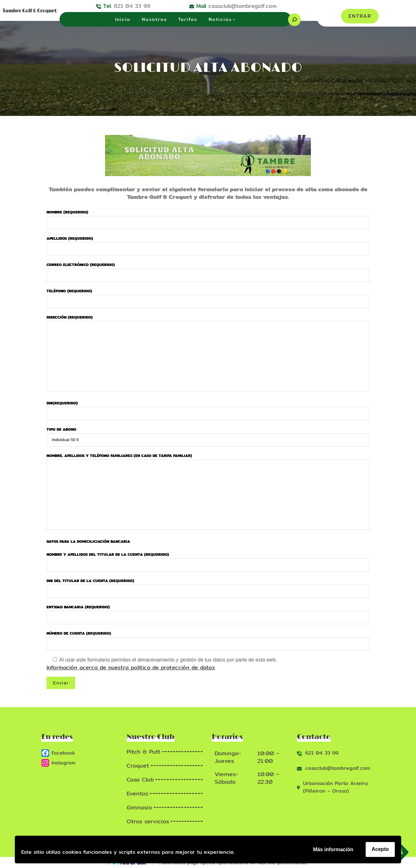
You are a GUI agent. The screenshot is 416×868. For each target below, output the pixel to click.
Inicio (123, 19)
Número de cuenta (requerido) (208, 638)
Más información (333, 849)
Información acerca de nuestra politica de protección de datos (131, 667)
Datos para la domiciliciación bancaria (88, 541)
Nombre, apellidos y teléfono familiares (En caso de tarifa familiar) (208, 492)
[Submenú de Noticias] (234, 19)
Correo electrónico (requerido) (208, 270)
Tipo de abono (208, 434)
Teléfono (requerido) (208, 296)
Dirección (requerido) (208, 354)
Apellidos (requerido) (208, 244)
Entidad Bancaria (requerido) (208, 612)
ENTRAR (360, 16)
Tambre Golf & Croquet (30, 11)
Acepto (380, 849)
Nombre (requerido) (208, 217)
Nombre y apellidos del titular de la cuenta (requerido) (208, 560)
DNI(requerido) (208, 408)
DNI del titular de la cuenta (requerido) (208, 586)
